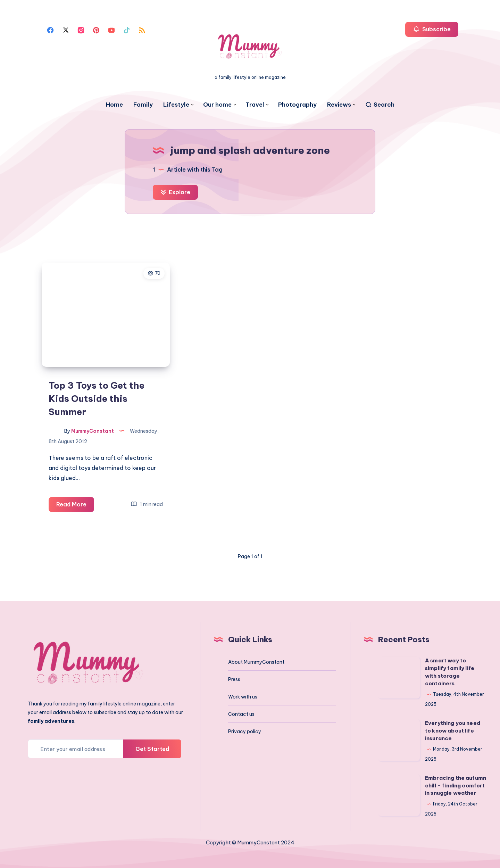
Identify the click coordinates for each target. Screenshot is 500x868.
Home (114, 105)
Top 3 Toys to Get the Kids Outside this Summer (97, 398)
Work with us (243, 697)
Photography (297, 105)
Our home (217, 105)
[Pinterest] (96, 30)
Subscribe (432, 29)
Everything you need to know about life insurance (453, 731)
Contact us (241, 714)
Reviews (339, 105)
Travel (255, 105)
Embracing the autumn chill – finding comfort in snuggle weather (456, 786)
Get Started (152, 749)
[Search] (380, 105)
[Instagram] (81, 30)
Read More (75, 506)
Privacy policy (245, 731)
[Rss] (142, 30)
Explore (175, 192)
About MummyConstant (256, 662)
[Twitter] (66, 30)
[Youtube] (111, 30)
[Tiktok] (127, 30)
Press (234, 679)
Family (143, 105)
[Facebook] (50, 30)
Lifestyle (176, 105)
